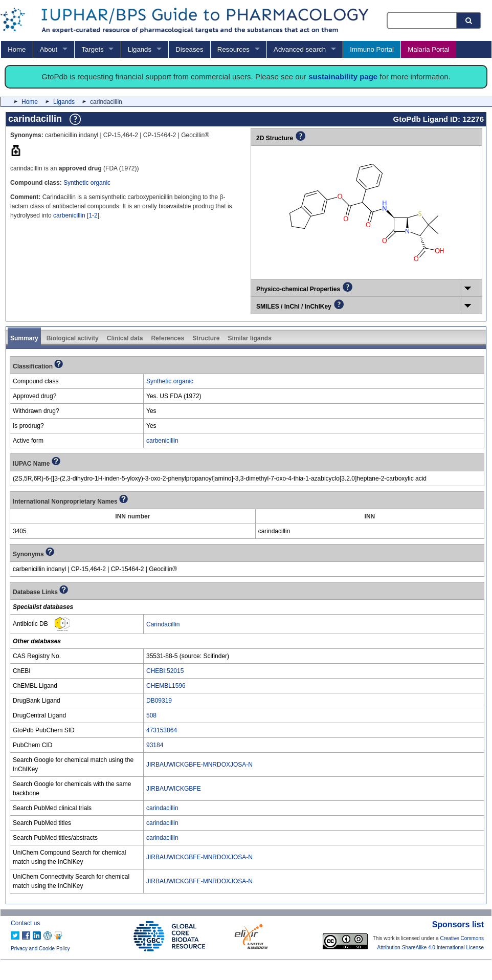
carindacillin (162, 808)
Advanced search (300, 49)
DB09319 (159, 701)
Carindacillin (163, 624)
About (49, 49)
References (167, 338)
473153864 (162, 730)
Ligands (140, 49)
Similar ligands (249, 338)
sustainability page (343, 77)
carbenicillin (69, 215)
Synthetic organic (87, 183)
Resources (233, 49)
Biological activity (73, 338)
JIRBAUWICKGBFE (174, 789)
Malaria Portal (428, 49)
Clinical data (125, 338)
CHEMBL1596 (166, 686)
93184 (155, 745)
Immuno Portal (372, 49)
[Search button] (469, 20)
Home (17, 49)
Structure (206, 338)
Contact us (25, 923)
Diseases (189, 49)
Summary (24, 338)
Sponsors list (458, 924)
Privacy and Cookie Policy (40, 949)
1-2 (93, 215)
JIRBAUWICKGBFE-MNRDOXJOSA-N (199, 765)
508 (151, 715)
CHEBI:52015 (165, 671)
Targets (92, 49)
